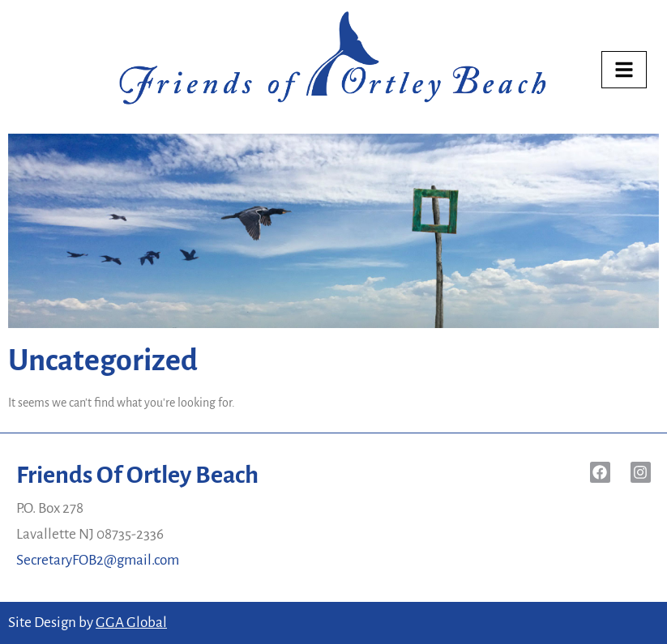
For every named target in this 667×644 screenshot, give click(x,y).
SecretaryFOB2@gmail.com (98, 560)
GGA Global (131, 623)
